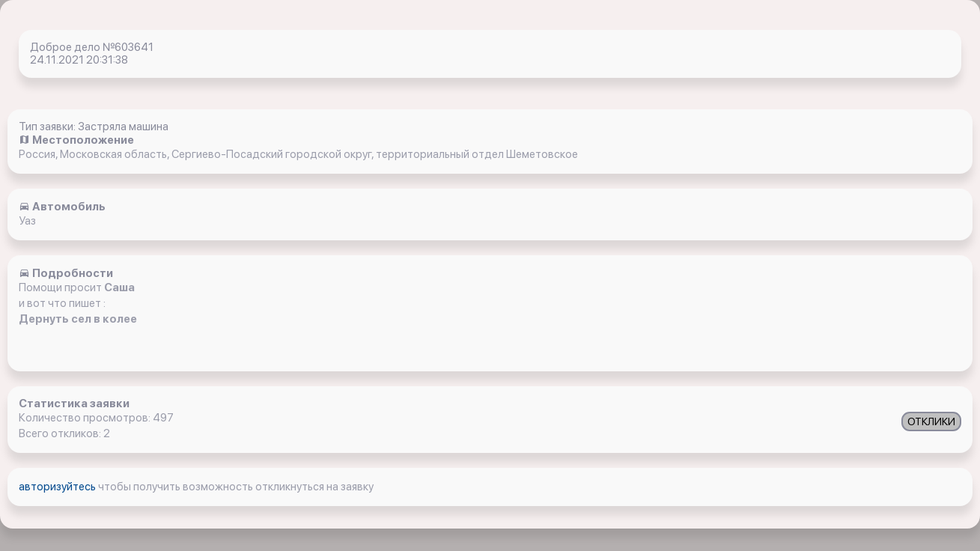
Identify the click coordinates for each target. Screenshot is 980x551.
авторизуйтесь (58, 487)
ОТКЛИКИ (931, 421)
